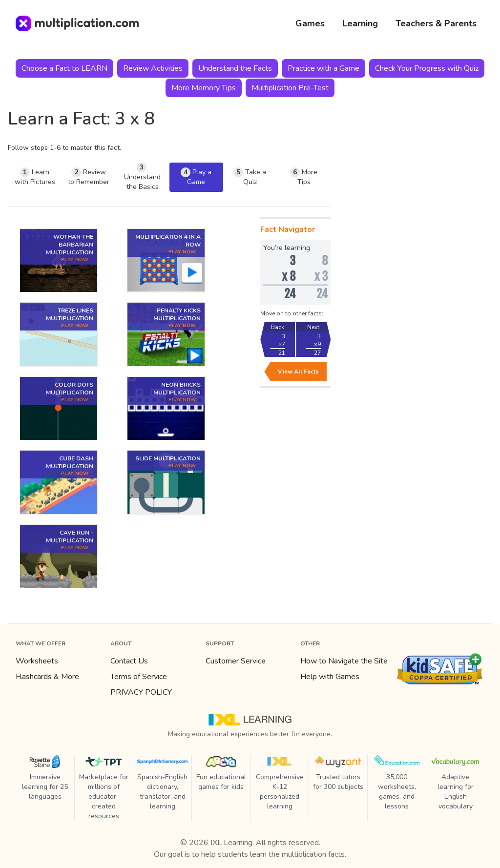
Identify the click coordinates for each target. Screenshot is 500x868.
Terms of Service (139, 677)
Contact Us (129, 661)
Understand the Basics (142, 177)
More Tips (304, 177)
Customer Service (236, 661)
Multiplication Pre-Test (290, 88)
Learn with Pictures (35, 177)
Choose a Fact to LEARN (64, 68)
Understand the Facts (235, 68)
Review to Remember (89, 177)
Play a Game (196, 177)
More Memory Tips (204, 88)
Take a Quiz (250, 177)
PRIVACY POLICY (141, 692)
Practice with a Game (323, 68)
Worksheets (37, 661)
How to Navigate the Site (344, 661)
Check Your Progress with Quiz (427, 68)
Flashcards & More (47, 677)
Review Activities (153, 68)
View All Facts (298, 372)
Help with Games (330, 677)
